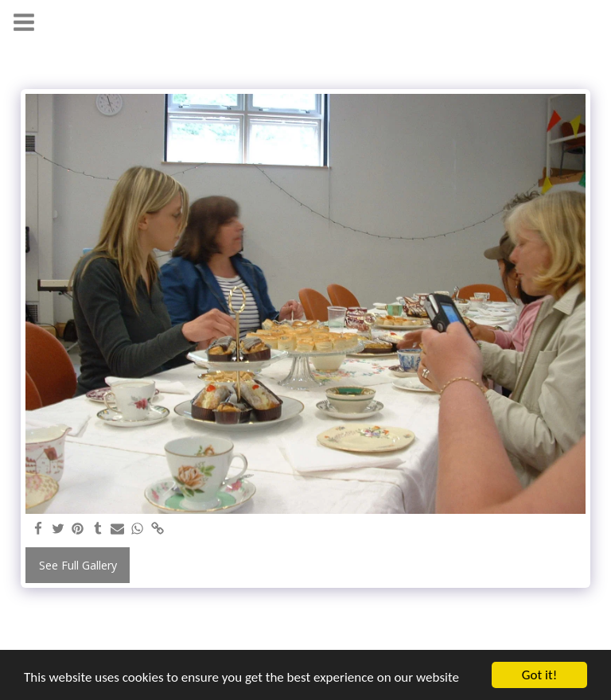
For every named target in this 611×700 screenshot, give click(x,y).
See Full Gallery (78, 565)
